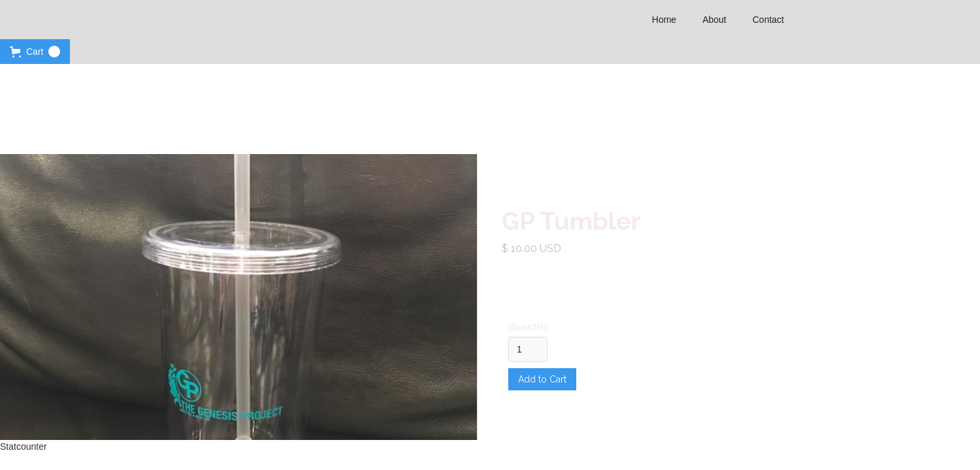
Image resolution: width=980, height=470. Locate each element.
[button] (35, 52)
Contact (768, 20)
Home (664, 20)
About (714, 20)
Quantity (529, 327)
